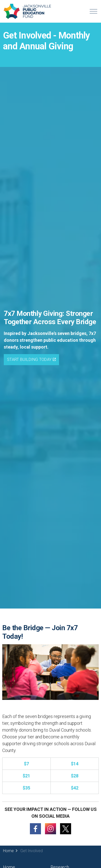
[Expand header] (93, 11)
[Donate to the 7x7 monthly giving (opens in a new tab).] (26, 764)
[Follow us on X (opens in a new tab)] (66, 828)
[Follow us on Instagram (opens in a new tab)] (51, 828)
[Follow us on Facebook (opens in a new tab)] (35, 828)
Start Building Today (31, 360)
